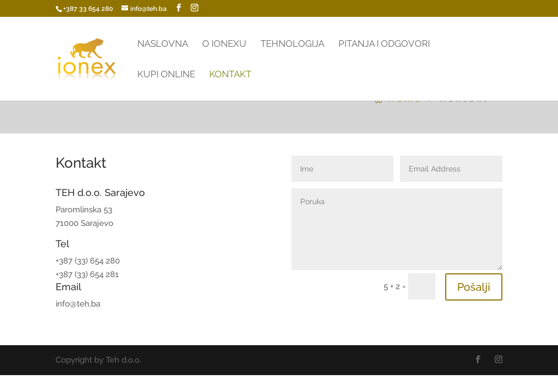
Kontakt (230, 75)
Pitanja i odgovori (384, 44)
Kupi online (166, 75)
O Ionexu (224, 44)
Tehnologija (292, 44)
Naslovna (163, 44)
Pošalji (474, 287)
